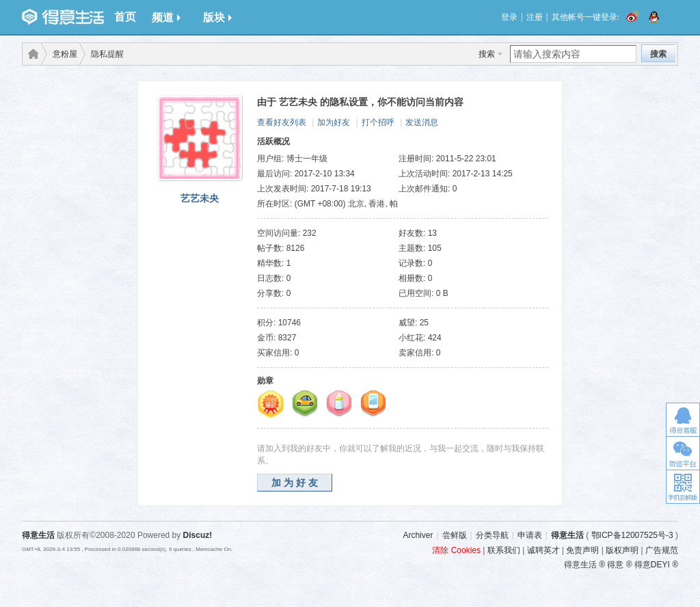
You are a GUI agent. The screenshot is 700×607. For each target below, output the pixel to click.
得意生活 (567, 535)
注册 (535, 17)
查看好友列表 (282, 122)
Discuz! (198, 535)
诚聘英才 (543, 550)
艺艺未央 (200, 198)
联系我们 (504, 550)
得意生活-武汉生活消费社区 (31, 54)
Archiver (418, 535)
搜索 (487, 54)
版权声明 (622, 550)
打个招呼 (378, 122)
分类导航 (492, 535)
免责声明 (582, 550)
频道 (166, 17)
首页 (125, 17)
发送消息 (422, 122)
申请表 (530, 535)
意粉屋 (65, 54)
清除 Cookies (456, 550)
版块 (217, 17)
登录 (509, 17)
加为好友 (334, 122)
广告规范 (662, 550)
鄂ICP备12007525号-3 (632, 535)
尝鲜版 (455, 535)
